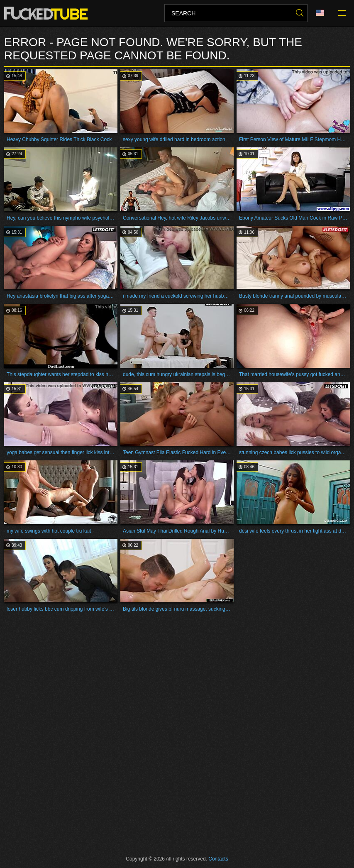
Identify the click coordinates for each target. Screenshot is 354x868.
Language (320, 13)
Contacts (218, 859)
